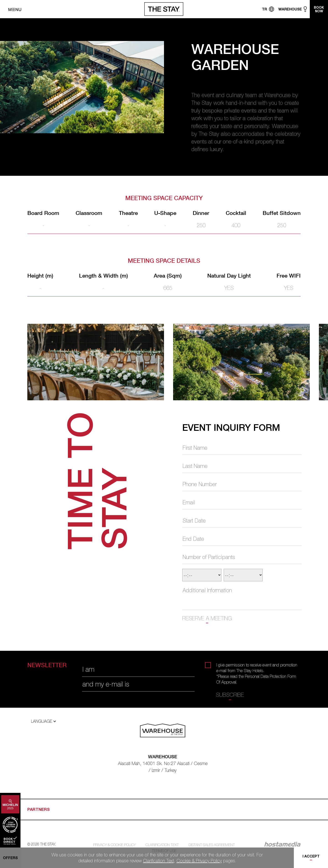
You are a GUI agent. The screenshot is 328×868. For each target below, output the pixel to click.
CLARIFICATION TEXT (162, 845)
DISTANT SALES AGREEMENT (212, 845)
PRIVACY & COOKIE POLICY (114, 845)
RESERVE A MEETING (207, 618)
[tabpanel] (100, 362)
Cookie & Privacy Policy (199, 861)
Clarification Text (158, 861)
